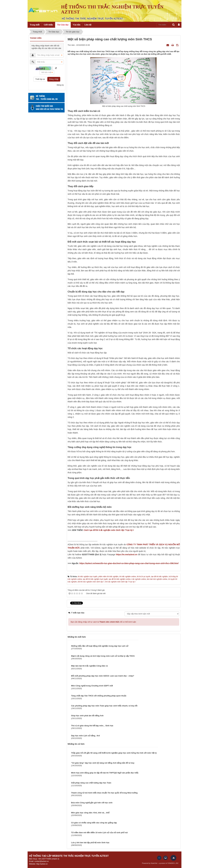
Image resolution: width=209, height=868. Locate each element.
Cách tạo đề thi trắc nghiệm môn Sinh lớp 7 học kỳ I (109, 530)
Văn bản (77, 25)
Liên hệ (88, 25)
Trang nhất (35, 25)
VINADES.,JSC (173, 863)
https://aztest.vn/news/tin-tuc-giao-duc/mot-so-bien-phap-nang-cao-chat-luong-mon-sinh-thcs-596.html (129, 563)
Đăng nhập (54, 79)
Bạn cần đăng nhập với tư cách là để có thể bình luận (103, 622)
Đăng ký (60, 85)
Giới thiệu (48, 25)
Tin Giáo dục (63, 25)
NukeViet (154, 863)
